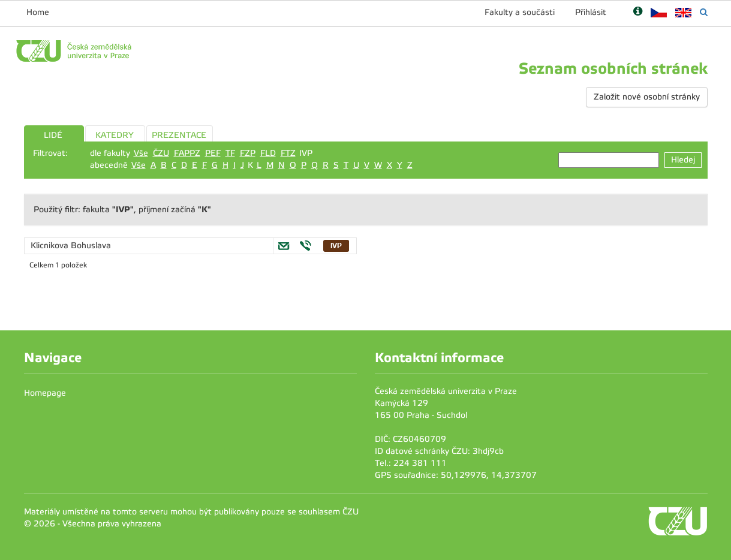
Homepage (45, 393)
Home (38, 12)
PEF (213, 153)
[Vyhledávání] (704, 12)
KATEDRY (115, 135)
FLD (268, 153)
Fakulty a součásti (520, 12)
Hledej (683, 160)
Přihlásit (591, 12)
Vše (141, 153)
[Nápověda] (638, 12)
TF (230, 153)
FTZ (288, 153)
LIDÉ (53, 135)
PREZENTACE (179, 135)
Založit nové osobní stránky (647, 97)
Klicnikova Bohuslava (71, 246)
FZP (248, 153)
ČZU (161, 153)
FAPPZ (187, 153)
